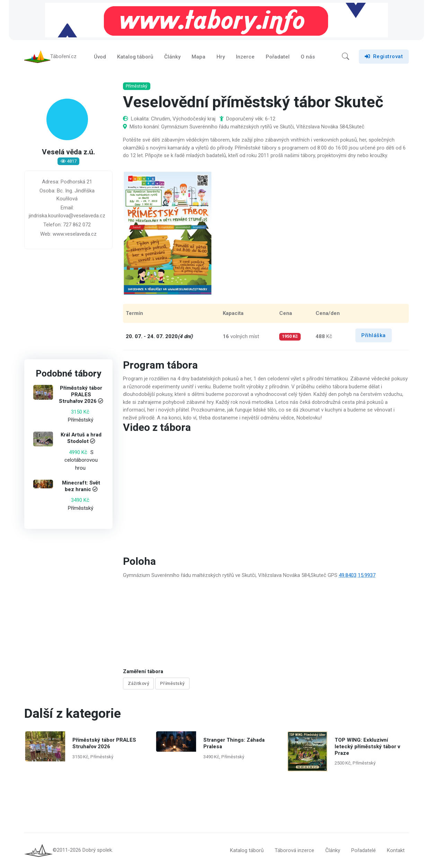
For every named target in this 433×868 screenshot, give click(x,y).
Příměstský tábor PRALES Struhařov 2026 (81, 395)
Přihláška (374, 335)
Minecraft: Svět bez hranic (81, 486)
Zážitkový (139, 684)
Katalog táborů (135, 57)
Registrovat (384, 57)
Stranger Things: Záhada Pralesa (234, 743)
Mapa (198, 57)
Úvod (100, 57)
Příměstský (172, 684)
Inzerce (245, 57)
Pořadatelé (364, 851)
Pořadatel (278, 57)
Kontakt (396, 851)
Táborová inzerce (294, 851)
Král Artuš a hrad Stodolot (81, 438)
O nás (308, 57)
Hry (221, 57)
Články (172, 57)
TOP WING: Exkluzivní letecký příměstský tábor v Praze (367, 747)
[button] (346, 57)
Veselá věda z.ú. (68, 153)
